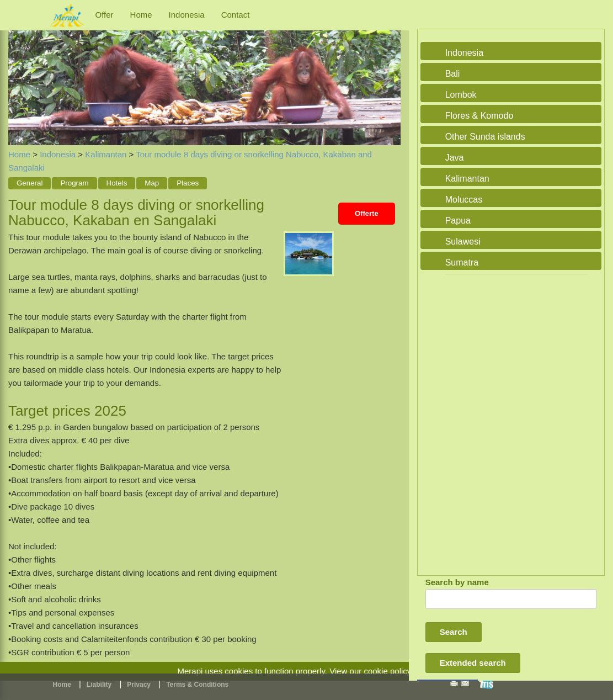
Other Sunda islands (485, 137)
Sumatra (462, 262)
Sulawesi (463, 242)
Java (455, 158)
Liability (99, 685)
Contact (236, 15)
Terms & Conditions (197, 685)
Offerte (367, 213)
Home (141, 15)
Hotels (117, 183)
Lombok (461, 95)
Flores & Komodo (479, 116)
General (30, 183)
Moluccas (464, 200)
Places (188, 183)
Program (74, 183)
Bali (453, 74)
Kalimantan (106, 154)
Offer (105, 15)
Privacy (139, 685)
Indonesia (187, 15)
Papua (458, 221)
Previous (19, 76)
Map (152, 183)
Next (390, 76)
